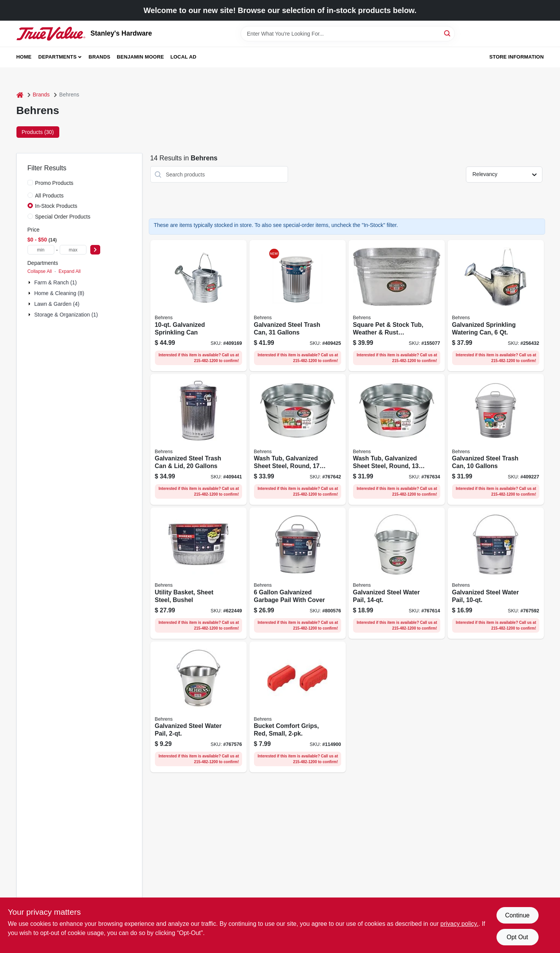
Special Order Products (63, 217)
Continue (517, 915)
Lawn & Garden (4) (57, 304)
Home (24, 57)
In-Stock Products (56, 206)
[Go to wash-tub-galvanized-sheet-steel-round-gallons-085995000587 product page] (298, 440)
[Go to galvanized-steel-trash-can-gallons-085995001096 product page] (496, 440)
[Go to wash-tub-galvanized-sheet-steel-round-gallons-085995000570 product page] (397, 440)
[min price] (41, 250)
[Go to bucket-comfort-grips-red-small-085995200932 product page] (298, 707)
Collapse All (40, 271)
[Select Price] (95, 250)
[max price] (73, 250)
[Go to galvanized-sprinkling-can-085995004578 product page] (199, 306)
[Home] (20, 95)
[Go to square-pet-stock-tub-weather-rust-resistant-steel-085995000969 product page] (397, 306)
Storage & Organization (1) (66, 315)
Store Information (516, 57)
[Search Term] (348, 34)
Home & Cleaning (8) (59, 293)
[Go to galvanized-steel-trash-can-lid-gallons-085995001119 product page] (199, 440)
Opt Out (517, 937)
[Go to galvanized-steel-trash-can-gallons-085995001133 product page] (298, 306)
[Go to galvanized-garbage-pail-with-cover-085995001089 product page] (298, 573)
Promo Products (54, 183)
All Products (50, 196)
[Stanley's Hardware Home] (51, 34)
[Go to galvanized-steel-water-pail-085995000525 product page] (496, 573)
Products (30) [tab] (38, 132)
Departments (57, 57)
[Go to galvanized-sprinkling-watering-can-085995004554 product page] (496, 306)
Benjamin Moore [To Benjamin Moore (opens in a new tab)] (140, 57)
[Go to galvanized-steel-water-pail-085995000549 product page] (397, 573)
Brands (100, 57)
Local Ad (183, 57)
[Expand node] (30, 282)
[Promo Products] (30, 183)
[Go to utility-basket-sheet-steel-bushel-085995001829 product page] (199, 573)
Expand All (70, 271)
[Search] (448, 33)
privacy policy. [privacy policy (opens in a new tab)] (459, 924)
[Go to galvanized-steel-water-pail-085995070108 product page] (199, 707)
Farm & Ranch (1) (56, 282)
